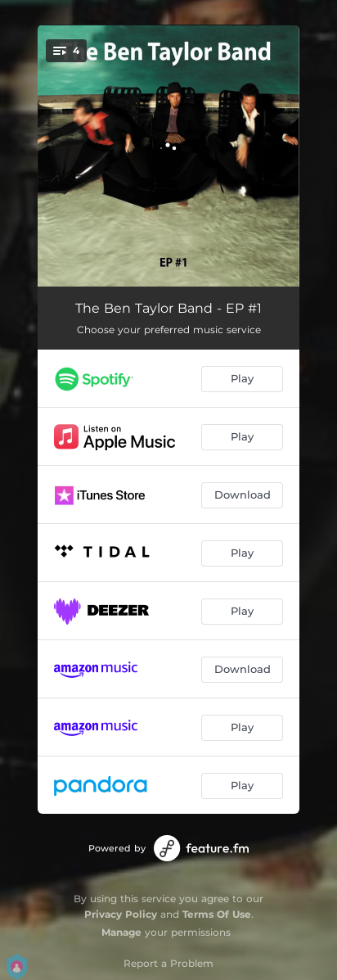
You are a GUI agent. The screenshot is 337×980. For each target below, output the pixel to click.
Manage (121, 932)
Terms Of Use (217, 914)
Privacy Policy (121, 914)
